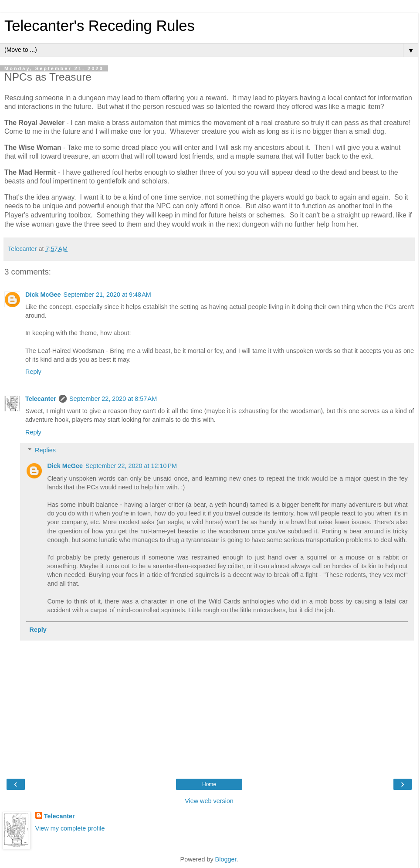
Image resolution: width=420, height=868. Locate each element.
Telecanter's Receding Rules (100, 26)
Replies (45, 450)
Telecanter (41, 399)
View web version (209, 801)
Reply (33, 372)
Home (209, 784)
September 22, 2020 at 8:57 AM (113, 399)
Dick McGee (43, 295)
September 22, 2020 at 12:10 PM (131, 466)
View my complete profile (70, 828)
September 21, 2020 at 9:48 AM (107, 295)
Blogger (226, 859)
